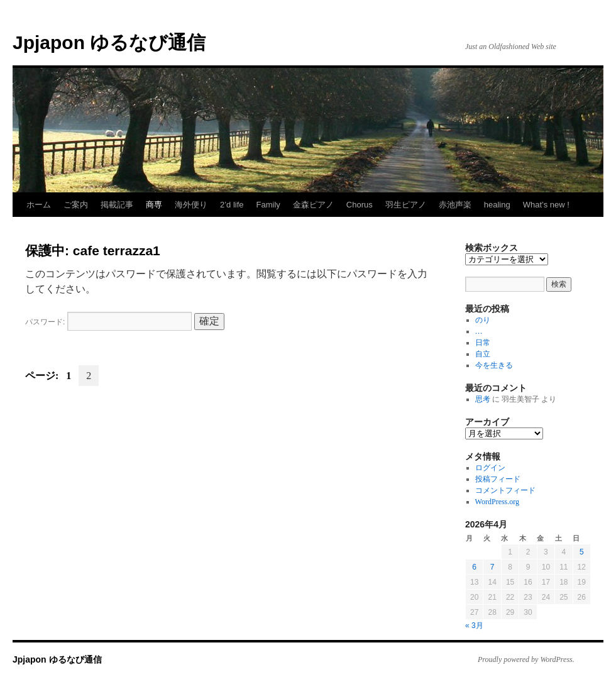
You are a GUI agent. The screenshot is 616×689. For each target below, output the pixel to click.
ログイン (490, 468)
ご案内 (76, 205)
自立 (483, 354)
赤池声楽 (455, 205)
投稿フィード (498, 479)
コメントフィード (505, 490)
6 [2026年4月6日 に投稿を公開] (474, 567)
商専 (154, 205)
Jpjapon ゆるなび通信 (109, 42)
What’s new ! (546, 205)
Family (268, 205)
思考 (483, 399)
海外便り (191, 205)
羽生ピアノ (406, 205)
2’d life (232, 205)
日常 (483, 343)
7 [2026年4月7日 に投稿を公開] (492, 567)
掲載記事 (117, 205)
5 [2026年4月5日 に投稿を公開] (582, 552)
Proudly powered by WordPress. (526, 659)
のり (483, 320)
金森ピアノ (313, 205)
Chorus (360, 205)
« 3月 (474, 626)
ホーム (39, 205)
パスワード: (108, 322)
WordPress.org (497, 502)
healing (497, 205)
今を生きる (494, 365)
